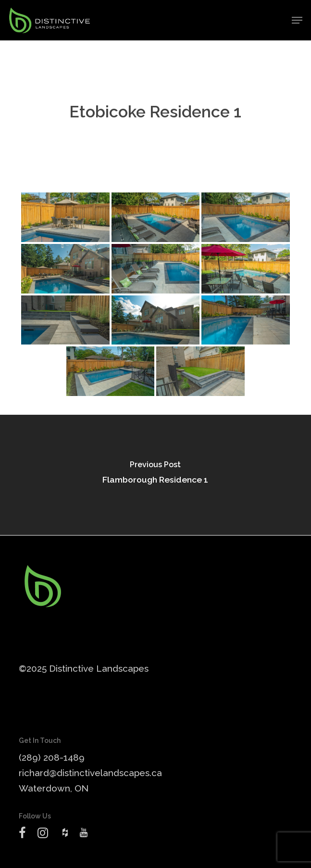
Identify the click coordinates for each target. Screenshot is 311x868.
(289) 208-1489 (52, 757)
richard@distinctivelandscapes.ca (90, 773)
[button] (297, 20)
